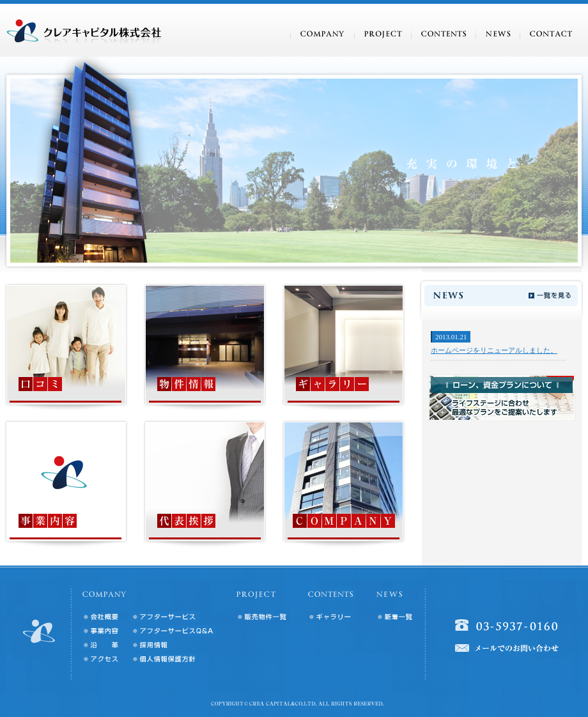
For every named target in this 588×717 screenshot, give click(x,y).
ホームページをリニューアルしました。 (494, 350)
